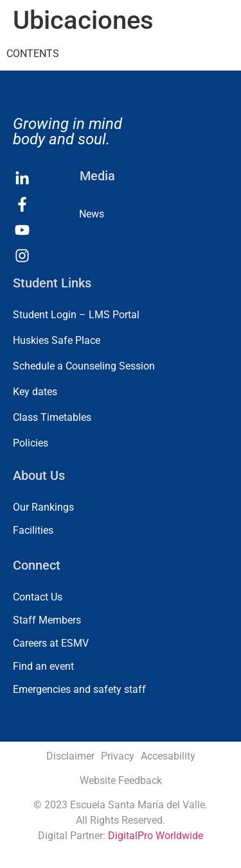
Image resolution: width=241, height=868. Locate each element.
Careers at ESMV (51, 643)
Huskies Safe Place (57, 340)
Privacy (118, 756)
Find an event (43, 666)
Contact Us (38, 597)
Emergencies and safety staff (79, 689)
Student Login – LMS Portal (76, 315)
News (92, 214)
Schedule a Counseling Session (84, 366)
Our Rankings (43, 507)
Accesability (168, 756)
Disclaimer (70, 756)
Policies (31, 443)
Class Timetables (52, 417)
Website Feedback (121, 780)
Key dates (35, 392)
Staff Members (47, 620)
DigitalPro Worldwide (156, 836)
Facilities (33, 530)
